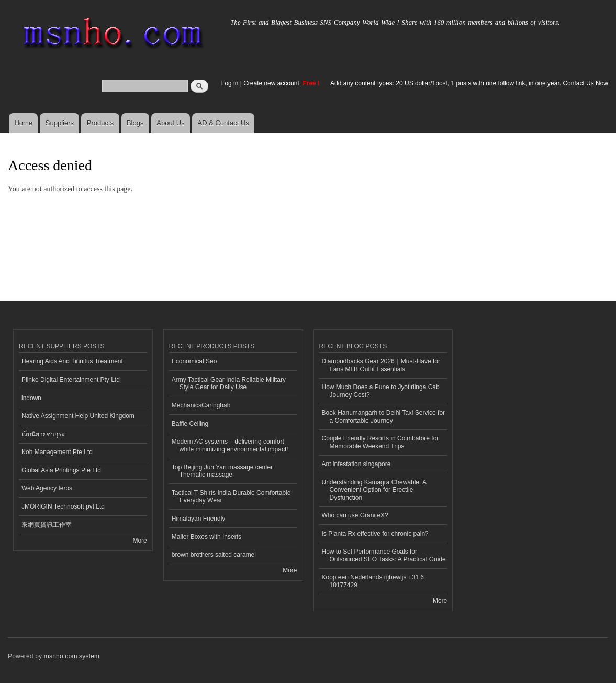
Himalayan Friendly (199, 519)
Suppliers (60, 123)
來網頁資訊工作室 (47, 525)
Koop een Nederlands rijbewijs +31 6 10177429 (373, 581)
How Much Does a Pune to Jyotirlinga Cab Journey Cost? (381, 391)
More (139, 541)
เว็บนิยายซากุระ (43, 434)
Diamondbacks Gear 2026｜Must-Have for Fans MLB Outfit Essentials (381, 365)
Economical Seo (194, 361)
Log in (230, 83)
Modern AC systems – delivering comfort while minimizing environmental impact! (230, 445)
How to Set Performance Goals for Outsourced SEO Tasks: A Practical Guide (384, 555)
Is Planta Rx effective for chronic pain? (375, 534)
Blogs (135, 123)
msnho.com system (72, 656)
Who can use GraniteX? (355, 515)
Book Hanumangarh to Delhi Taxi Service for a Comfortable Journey (384, 416)
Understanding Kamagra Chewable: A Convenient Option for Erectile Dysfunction (374, 490)
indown (31, 398)
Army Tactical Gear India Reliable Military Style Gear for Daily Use (229, 383)
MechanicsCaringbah (201, 405)
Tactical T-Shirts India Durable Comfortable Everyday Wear (231, 497)
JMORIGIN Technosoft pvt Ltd (63, 506)
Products (100, 123)
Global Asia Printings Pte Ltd (61, 470)
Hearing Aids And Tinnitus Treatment (72, 361)
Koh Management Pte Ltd (57, 452)
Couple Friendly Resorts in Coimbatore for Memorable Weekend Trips (380, 442)
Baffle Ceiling (190, 424)
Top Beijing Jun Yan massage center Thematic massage (222, 471)
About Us (170, 123)
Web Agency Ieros (47, 488)
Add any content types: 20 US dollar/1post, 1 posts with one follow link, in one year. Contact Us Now (469, 83)
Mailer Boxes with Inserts (206, 537)
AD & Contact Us (223, 123)
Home (23, 123)
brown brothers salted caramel (214, 555)
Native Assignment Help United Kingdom (78, 416)
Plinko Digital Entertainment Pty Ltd (71, 380)
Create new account (272, 83)
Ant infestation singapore (356, 464)
